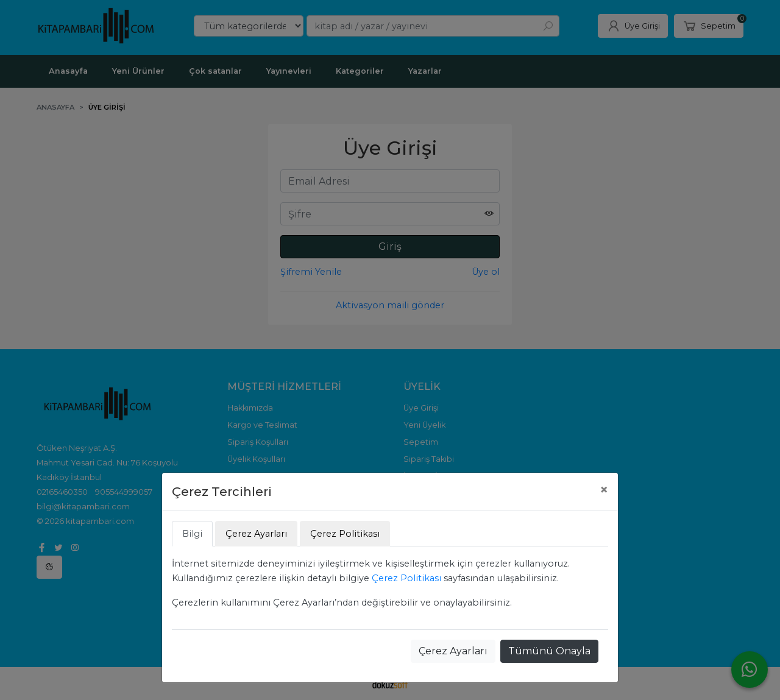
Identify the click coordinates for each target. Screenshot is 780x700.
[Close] (604, 490)
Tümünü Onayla (549, 651)
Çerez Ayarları (453, 651)
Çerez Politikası (406, 578)
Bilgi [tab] (192, 534)
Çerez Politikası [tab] (345, 534)
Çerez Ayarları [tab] (256, 534)
